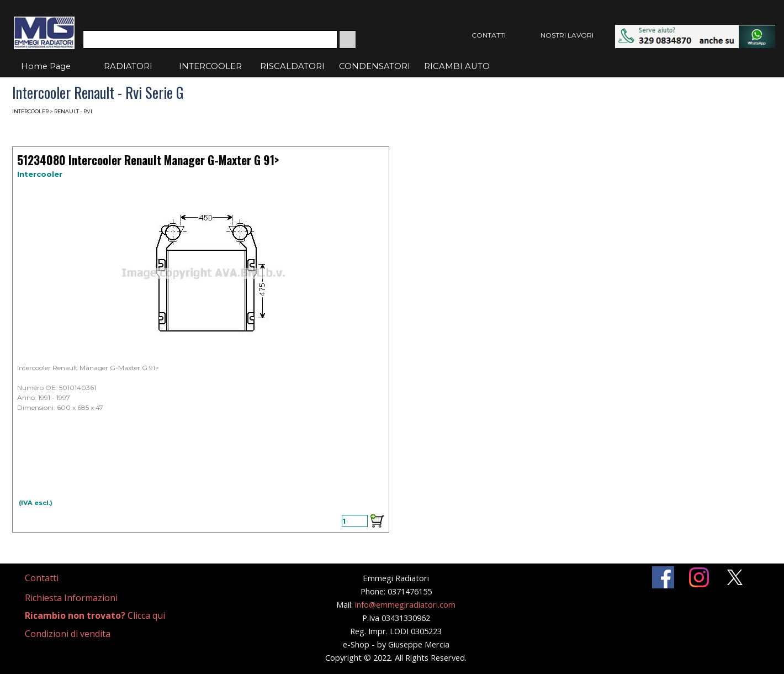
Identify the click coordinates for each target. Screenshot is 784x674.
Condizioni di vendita (68, 634)
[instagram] (699, 577)
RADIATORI (128, 66)
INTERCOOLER (210, 66)
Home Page (46, 66)
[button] (695, 30)
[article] (201, 339)
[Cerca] (210, 40)
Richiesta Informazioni (71, 598)
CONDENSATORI (375, 66)
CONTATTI (489, 35)
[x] (735, 577)
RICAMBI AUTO (457, 66)
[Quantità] (355, 521)
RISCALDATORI (292, 66)
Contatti (42, 578)
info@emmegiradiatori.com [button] (405, 604)
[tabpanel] (55, 578)
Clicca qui (95, 615)
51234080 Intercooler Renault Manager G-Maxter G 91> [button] (148, 160)
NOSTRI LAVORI (567, 35)
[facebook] (663, 577)
